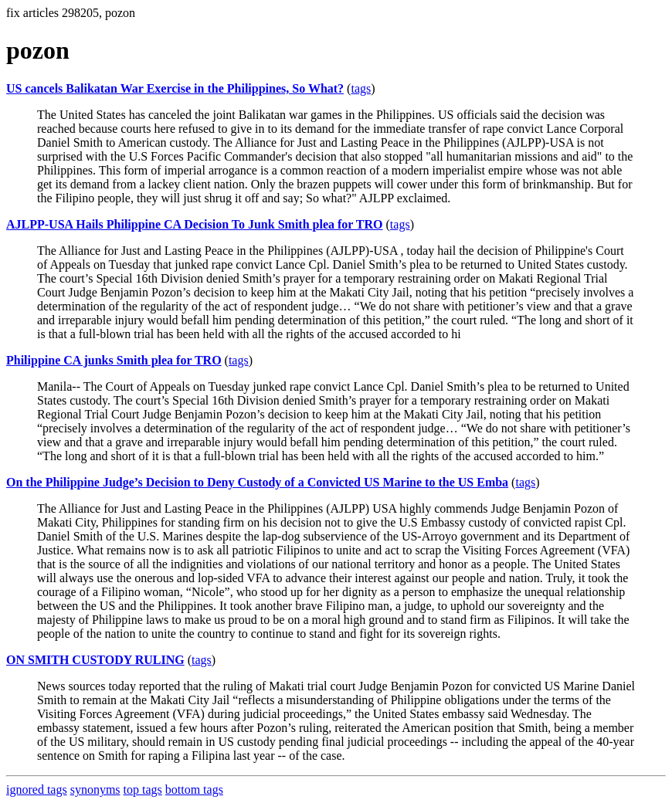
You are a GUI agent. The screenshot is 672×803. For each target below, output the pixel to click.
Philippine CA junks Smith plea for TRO (114, 360)
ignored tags (37, 789)
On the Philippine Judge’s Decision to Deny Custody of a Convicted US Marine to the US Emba (257, 482)
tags (361, 88)
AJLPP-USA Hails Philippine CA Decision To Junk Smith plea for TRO (195, 224)
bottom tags (194, 789)
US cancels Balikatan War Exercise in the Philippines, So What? (175, 88)
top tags (143, 789)
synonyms (95, 789)
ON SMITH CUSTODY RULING (95, 660)
